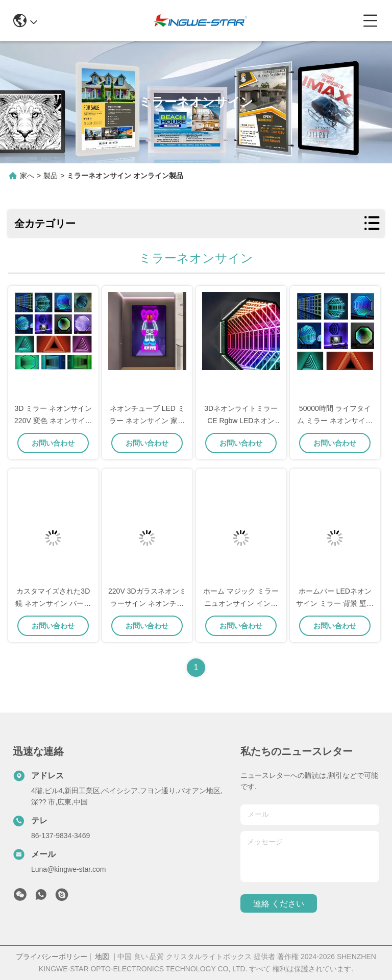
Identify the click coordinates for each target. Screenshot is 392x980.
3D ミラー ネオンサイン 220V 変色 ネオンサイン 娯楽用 (53, 421)
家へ (27, 176)
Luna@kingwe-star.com (69, 869)
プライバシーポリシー (52, 957)
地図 (102, 957)
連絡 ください (279, 904)
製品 (51, 176)
